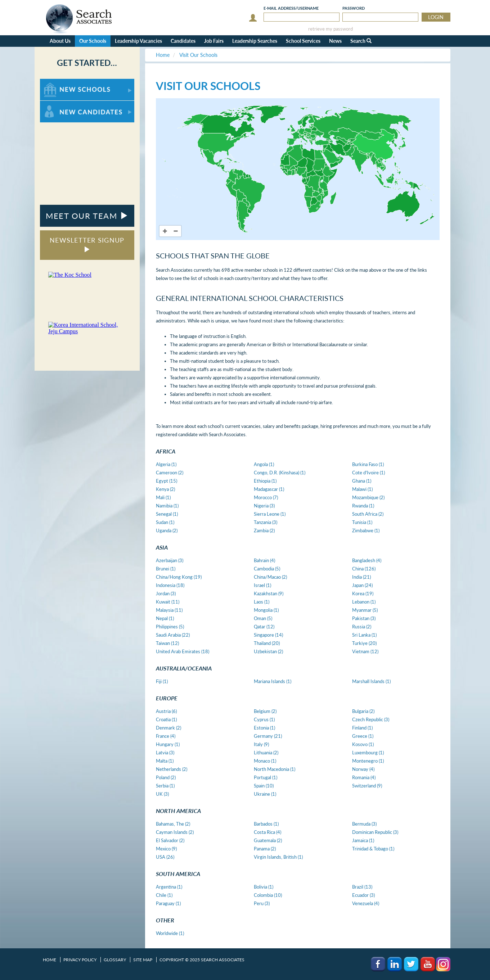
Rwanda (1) (363, 506)
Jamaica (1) (363, 840)
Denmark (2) (168, 728)
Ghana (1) (362, 481)
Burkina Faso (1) (368, 464)
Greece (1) (363, 736)
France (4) (166, 736)
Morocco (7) (266, 497)
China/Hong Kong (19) (179, 577)
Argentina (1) (169, 887)
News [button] (335, 41)
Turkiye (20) (364, 643)
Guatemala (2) (268, 840)
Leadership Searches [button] (255, 41)
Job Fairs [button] (214, 41)
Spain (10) (264, 786)
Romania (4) (364, 777)
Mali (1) (163, 497)
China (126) (364, 569)
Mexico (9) (166, 849)
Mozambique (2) (368, 497)
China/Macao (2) (270, 577)
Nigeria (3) (264, 506)
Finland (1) (362, 728)
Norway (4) (363, 769)
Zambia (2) (264, 530)
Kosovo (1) (363, 744)
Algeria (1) (166, 464)
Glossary (115, 960)
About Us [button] (60, 41)
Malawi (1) (362, 489)
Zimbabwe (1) (366, 530)
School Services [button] (303, 41)
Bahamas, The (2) (173, 824)
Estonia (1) (264, 728)
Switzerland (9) (367, 786)
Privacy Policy (80, 960)
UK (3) (162, 794)
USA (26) (165, 857)
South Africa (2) (368, 514)
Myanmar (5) (365, 610)
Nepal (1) (165, 618)
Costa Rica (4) (268, 832)
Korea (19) (363, 593)
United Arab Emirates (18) (183, 651)
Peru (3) (262, 903)
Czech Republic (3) (371, 719)
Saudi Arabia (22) (173, 635)
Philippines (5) (170, 627)
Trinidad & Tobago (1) (373, 849)
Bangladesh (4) (367, 560)
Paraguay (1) (168, 903)
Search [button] (361, 41)
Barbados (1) (266, 824)
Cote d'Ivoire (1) (368, 473)
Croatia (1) (166, 719)
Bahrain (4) (264, 560)
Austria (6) (166, 711)
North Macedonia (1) (275, 769)
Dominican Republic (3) (375, 832)
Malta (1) (165, 761)
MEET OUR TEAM (87, 216)
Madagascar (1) (269, 489)
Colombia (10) (268, 895)
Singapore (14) (268, 635)
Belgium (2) (265, 711)
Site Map (143, 960)
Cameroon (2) (170, 473)
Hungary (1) (168, 744)
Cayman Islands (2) (175, 832)
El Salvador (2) (170, 840)
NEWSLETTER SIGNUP (87, 244)
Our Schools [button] (93, 41)
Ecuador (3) (363, 895)
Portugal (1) (266, 777)
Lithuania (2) (266, 753)
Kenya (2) (165, 489)
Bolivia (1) (264, 887)
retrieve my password (331, 29)
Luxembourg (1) (368, 753)
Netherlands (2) (172, 769)
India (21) (361, 577)
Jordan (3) (166, 593)
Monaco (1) (265, 761)
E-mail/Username (291, 8)
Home (50, 960)
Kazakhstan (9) (269, 593)
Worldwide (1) (170, 933)
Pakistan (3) (364, 618)
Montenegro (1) (368, 761)
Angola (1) (264, 464)
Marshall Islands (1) (371, 681)
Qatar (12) (264, 627)
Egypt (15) (167, 481)
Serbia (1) (165, 786)
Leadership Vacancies (138, 41)
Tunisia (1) (362, 522)
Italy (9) (261, 744)
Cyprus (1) (264, 719)
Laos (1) (262, 602)
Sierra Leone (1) (270, 514)
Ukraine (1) (265, 794)
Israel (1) (262, 585)
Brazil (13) (362, 887)
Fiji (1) (162, 681)
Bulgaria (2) (363, 711)
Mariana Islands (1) (273, 681)
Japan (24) (362, 585)
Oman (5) (263, 618)
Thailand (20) (267, 643)
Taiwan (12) (167, 643)
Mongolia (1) (266, 610)
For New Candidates (62, 104)
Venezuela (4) (366, 903)
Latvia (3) (165, 753)
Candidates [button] (183, 41)
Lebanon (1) (364, 602)
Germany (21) (268, 736)
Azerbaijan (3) (170, 560)
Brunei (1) (166, 569)
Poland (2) (166, 777)
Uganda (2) (167, 530)
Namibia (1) (167, 506)
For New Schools (59, 82)
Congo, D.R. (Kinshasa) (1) (280, 473)
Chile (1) (164, 895)
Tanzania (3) (266, 522)
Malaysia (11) (169, 610)
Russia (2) (362, 627)
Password (354, 8)
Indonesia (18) (170, 585)
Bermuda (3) (364, 824)
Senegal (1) (167, 514)
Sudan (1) (165, 522)
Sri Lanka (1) (364, 635)
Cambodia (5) (267, 569)
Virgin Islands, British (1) (278, 857)
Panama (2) (265, 849)
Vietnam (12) (365, 651)
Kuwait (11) (168, 602)
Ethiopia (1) (265, 481)
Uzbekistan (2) (268, 651)
